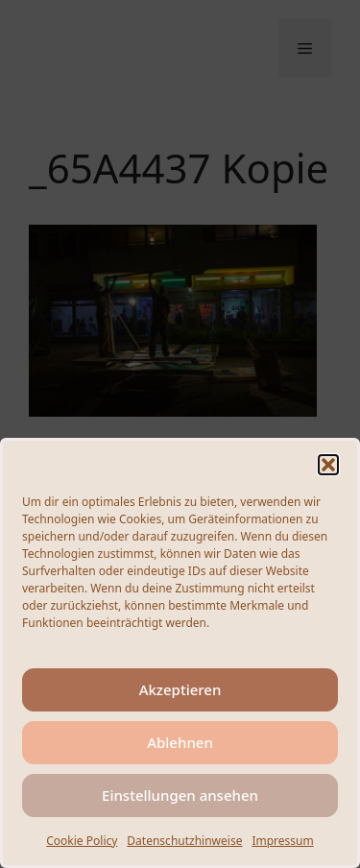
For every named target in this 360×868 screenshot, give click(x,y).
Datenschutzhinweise (184, 841)
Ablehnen (180, 742)
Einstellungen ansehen (180, 795)
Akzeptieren (180, 689)
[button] (328, 465)
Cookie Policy (82, 841)
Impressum (282, 841)
